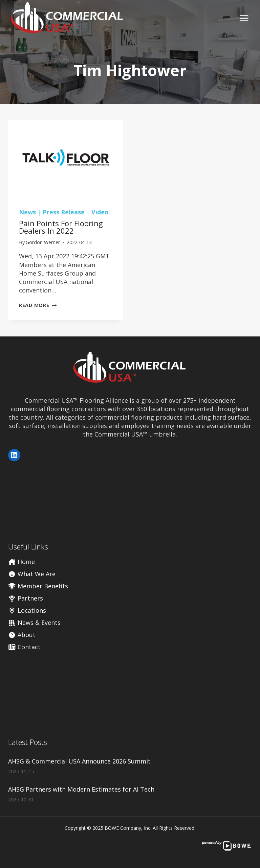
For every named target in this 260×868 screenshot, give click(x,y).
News (27, 212)
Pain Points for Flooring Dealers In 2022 (61, 227)
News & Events (34, 623)
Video (100, 212)
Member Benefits (38, 586)
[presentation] (66, 159)
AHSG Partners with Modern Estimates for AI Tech (81, 789)
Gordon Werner (43, 242)
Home (21, 562)
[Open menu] (244, 18)
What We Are (32, 574)
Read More (38, 305)
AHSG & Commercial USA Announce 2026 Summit (79, 761)
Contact (24, 647)
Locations (27, 610)
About (22, 635)
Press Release (64, 212)
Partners (26, 598)
